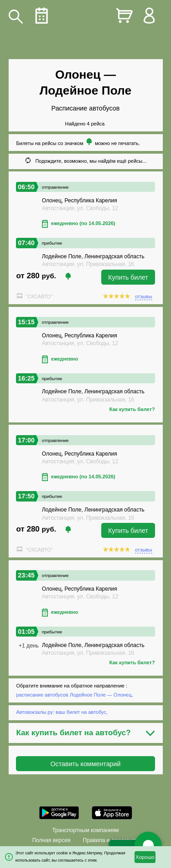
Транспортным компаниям (85, 830)
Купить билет (128, 277)
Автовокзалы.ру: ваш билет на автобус (61, 712)
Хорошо (145, 857)
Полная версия (51, 840)
